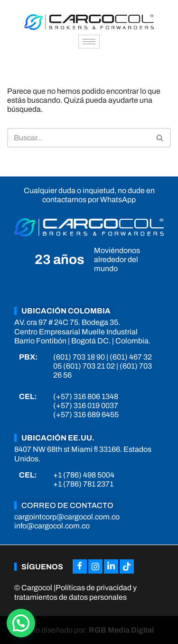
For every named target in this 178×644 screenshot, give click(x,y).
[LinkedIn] (111, 566)
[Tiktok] (127, 566)
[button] (21, 623)
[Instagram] (95, 566)
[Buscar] (78, 138)
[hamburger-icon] (89, 42)
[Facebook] (80, 566)
